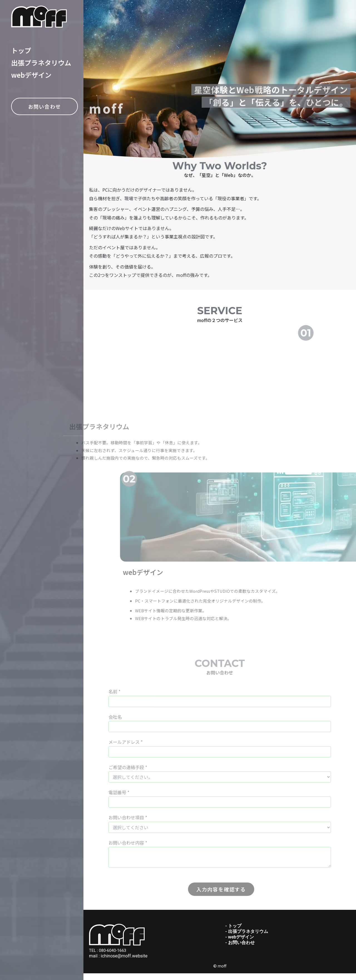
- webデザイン (240, 943)
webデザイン (31, 75)
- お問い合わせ (240, 949)
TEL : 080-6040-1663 (109, 957)
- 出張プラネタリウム (247, 938)
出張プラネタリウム (41, 63)
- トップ (233, 932)
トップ (21, 50)
